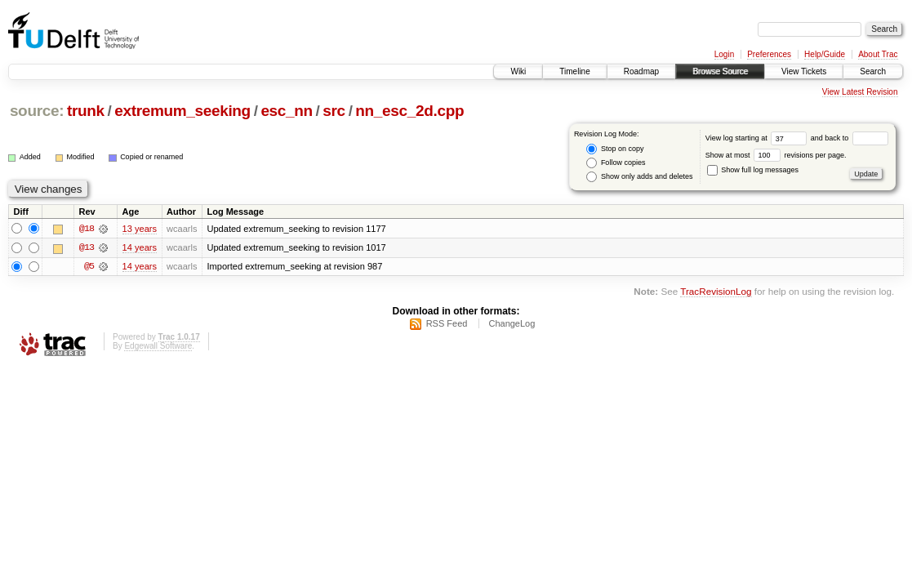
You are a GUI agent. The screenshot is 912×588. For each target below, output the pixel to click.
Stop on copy (615, 149)
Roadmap (641, 71)
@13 (87, 248)
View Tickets (804, 71)
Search (873, 71)
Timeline (574, 71)
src (334, 111)
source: (37, 111)
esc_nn (286, 111)
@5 (89, 268)
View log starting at (758, 138)
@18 (87, 229)
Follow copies (616, 163)
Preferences (769, 54)
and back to (850, 138)
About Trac (878, 54)
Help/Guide (825, 54)
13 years (140, 229)
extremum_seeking (182, 111)
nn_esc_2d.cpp (409, 111)
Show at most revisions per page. (776, 155)
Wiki (518, 71)
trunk (86, 111)
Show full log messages (753, 170)
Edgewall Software (158, 348)
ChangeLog (512, 326)
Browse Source (720, 71)
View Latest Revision (860, 92)
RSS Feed (447, 326)
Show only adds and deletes (639, 177)
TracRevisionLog (716, 293)
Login (724, 54)
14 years (140, 248)
